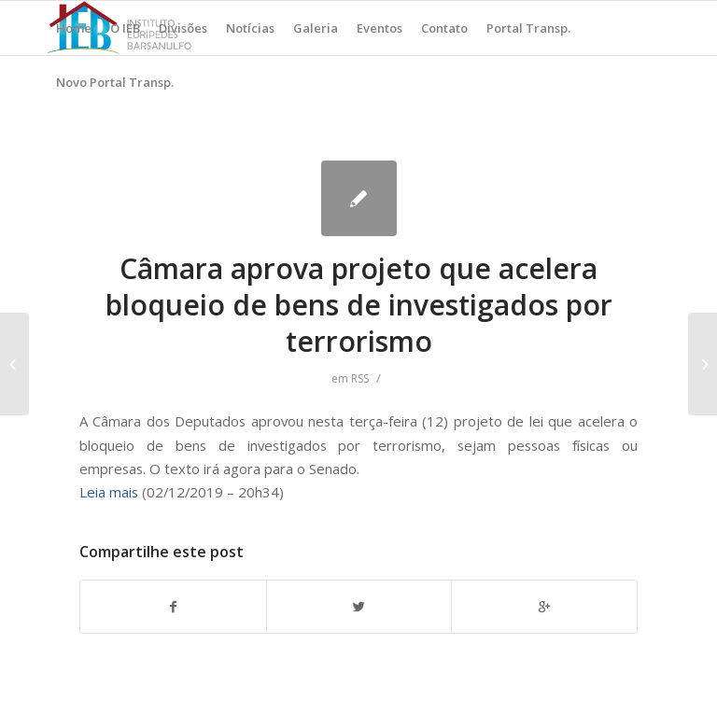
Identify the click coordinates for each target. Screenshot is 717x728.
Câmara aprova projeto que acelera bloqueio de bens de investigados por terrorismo (359, 305)
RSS (360, 378)
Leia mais (109, 492)
